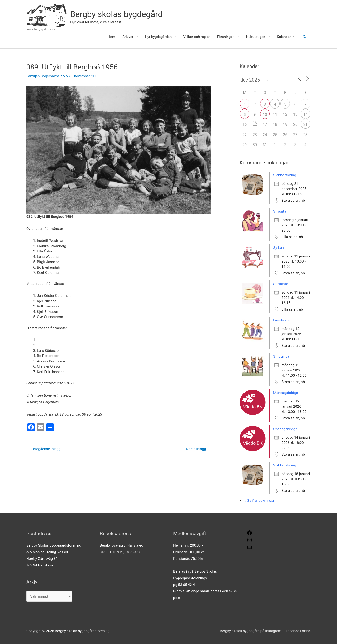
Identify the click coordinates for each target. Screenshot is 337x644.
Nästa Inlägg (198, 449)
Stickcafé (281, 284)
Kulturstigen (256, 37)
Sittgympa (281, 356)
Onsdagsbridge (285, 429)
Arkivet (128, 37)
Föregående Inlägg (44, 449)
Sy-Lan (279, 248)
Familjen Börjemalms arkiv (47, 76)
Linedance (281, 320)
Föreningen (226, 37)
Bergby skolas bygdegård (116, 14)
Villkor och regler (196, 37)
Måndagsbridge (286, 393)
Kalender (284, 37)
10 (265, 115)
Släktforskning (285, 175)
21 (305, 125)
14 (305, 115)
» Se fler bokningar (260, 501)
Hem (111, 37)
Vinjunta (280, 211)
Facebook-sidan (298, 631)
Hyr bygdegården (158, 37)
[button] (305, 37)
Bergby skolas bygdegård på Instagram (251, 631)
